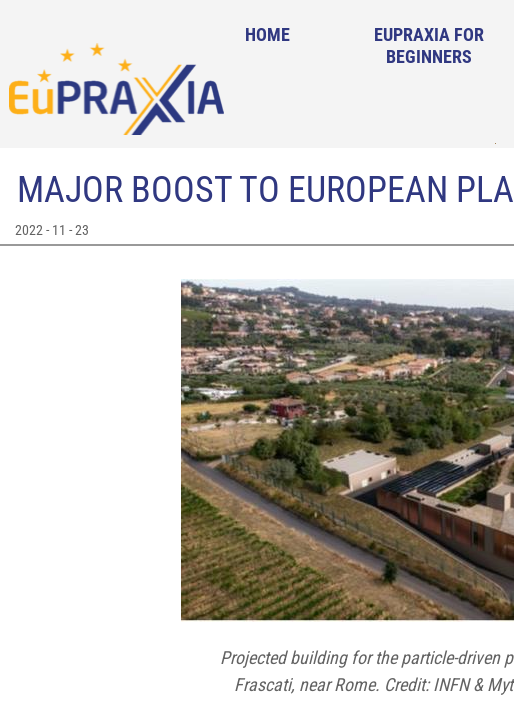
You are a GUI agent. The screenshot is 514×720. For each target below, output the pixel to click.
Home (267, 34)
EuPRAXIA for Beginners (429, 45)
